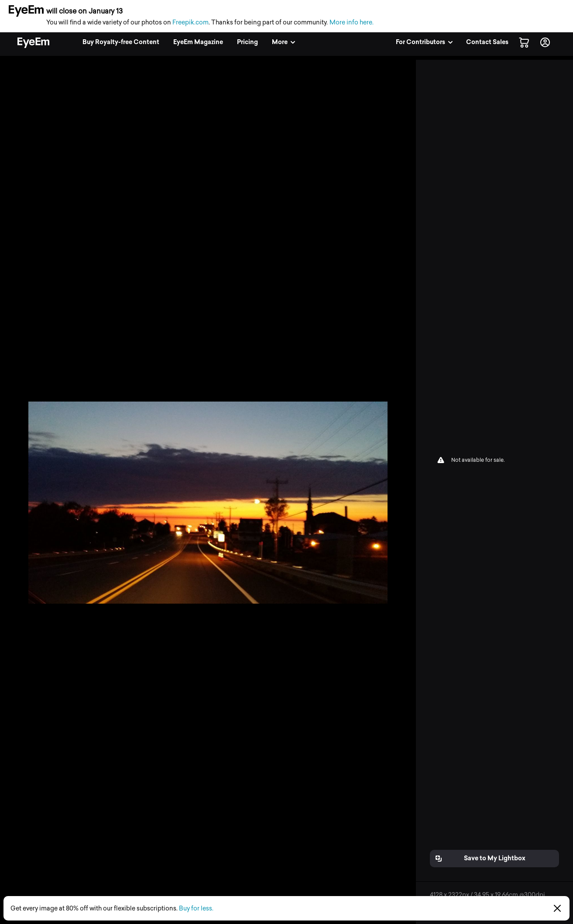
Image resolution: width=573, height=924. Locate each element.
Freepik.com (190, 22)
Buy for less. (196, 909)
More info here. (352, 22)
